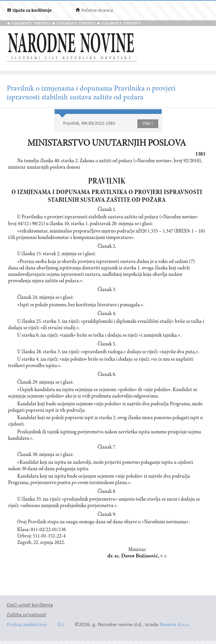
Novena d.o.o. (175, 625)
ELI (61, 625)
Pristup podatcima (27, 625)
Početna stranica (97, 11)
